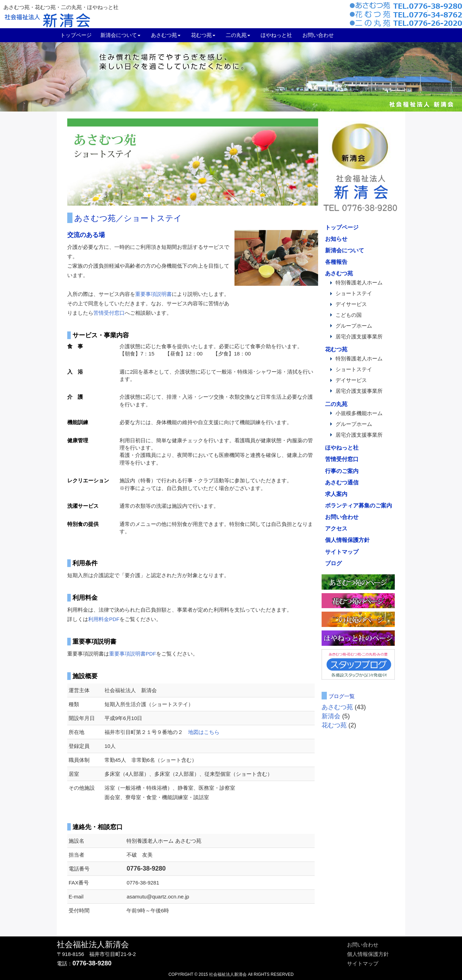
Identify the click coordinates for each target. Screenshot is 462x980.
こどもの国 (349, 315)
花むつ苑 (336, 349)
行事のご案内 (342, 471)
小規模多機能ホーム (359, 413)
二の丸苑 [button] (238, 35)
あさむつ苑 (339, 273)
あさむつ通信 (342, 482)
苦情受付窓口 (109, 313)
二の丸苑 (336, 404)
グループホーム (354, 326)
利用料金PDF (104, 619)
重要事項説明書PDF (133, 654)
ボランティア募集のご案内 (359, 505)
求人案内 (336, 494)
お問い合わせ (318, 35)
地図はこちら (204, 732)
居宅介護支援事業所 (359, 337)
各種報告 (336, 262)
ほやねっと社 (276, 35)
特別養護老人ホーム (359, 283)
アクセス (336, 528)
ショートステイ (354, 293)
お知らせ (336, 239)
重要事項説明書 (153, 294)
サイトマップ (342, 552)
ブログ (333, 563)
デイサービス (351, 304)
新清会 (331, 716)
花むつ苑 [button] (203, 35)
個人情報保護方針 (347, 540)
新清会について (345, 250)
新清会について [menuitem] (120, 35)
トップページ (76, 35)
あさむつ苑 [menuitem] (166, 35)
